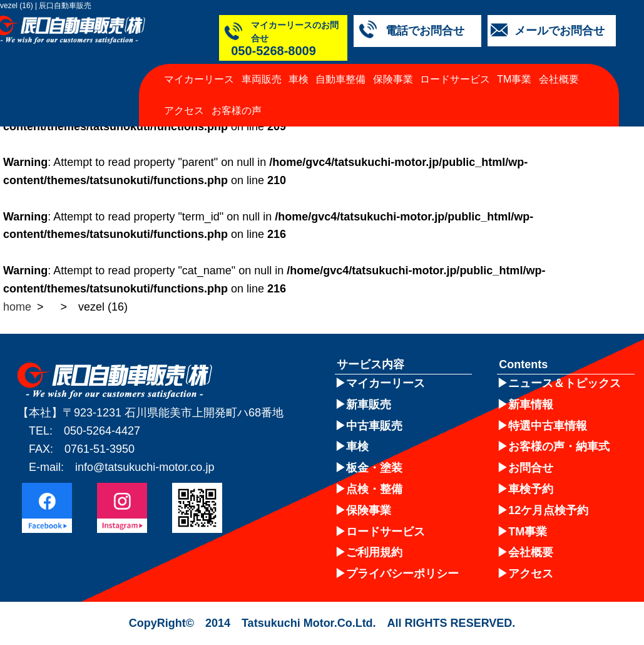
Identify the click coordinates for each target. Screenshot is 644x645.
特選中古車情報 (548, 426)
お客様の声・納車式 (559, 446)
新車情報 (531, 405)
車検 (299, 66)
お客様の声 (237, 97)
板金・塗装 (374, 468)
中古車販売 (374, 426)
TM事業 (514, 66)
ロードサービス (455, 66)
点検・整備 (374, 489)
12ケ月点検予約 (548, 510)
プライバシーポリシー (402, 574)
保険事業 (393, 66)
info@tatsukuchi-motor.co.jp (145, 467)
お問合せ (531, 468)
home (17, 307)
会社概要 (559, 66)
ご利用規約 (374, 552)
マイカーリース (199, 66)
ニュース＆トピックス (565, 383)
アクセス (184, 97)
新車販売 (369, 405)
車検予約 (531, 489)
